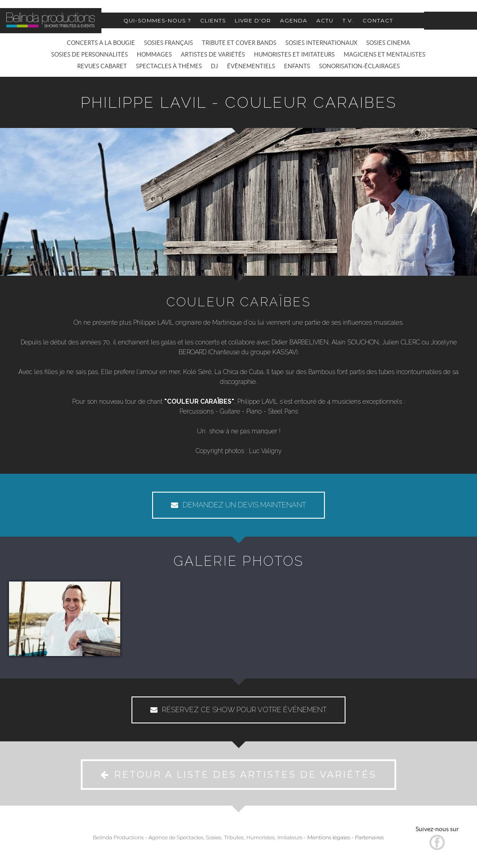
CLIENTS (213, 20)
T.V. (348, 20)
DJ (214, 66)
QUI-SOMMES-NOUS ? (157, 20)
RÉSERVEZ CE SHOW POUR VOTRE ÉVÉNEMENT (238, 710)
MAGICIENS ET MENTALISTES (385, 55)
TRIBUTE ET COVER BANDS (239, 43)
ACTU (325, 20)
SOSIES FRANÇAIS (168, 43)
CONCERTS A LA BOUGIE (101, 43)
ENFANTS (297, 66)
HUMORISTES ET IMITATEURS (294, 55)
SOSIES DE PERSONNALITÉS (90, 55)
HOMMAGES (154, 55)
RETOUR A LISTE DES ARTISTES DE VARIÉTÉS (238, 775)
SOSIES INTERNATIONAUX (321, 43)
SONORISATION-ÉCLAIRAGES (359, 66)
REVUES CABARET (102, 66)
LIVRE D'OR (253, 20)
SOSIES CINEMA (388, 43)
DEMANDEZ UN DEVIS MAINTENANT (238, 505)
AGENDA (294, 20)
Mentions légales (329, 837)
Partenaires (369, 837)
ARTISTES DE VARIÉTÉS (213, 55)
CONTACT (378, 20)
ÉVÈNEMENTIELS (251, 66)
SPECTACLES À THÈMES (169, 66)
